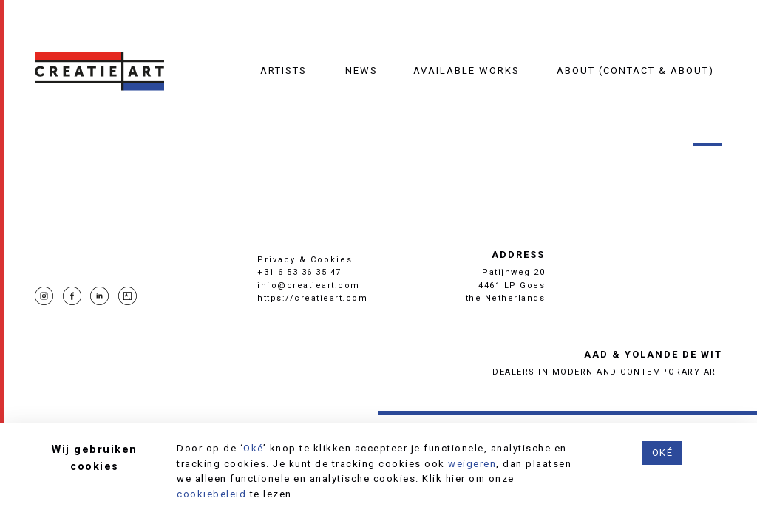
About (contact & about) (635, 71)
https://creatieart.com (312, 298)
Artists (284, 71)
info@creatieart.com (309, 286)
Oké (253, 448)
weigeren (472, 464)
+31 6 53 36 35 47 (299, 272)
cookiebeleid (211, 494)
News (361, 71)
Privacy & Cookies (305, 260)
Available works (466, 71)
